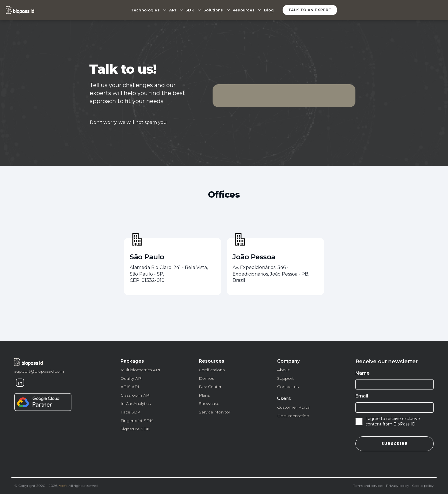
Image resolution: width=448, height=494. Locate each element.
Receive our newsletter (387, 362)
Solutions (213, 10)
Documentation (293, 416)
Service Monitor (215, 412)
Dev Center (210, 387)
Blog (269, 10)
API (173, 10)
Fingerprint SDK (137, 421)
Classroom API (136, 395)
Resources (244, 10)
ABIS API (130, 387)
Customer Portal (294, 407)
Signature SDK (135, 429)
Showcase (209, 403)
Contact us (288, 387)
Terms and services (368, 486)
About (283, 370)
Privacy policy (398, 486)
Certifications (212, 370)
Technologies (145, 10)
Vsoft (63, 486)
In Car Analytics (136, 403)
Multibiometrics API (140, 370)
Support (285, 378)
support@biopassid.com (39, 371)
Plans (204, 395)
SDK (190, 10)
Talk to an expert (310, 10)
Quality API (132, 378)
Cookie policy (423, 486)
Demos (206, 378)
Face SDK (130, 412)
